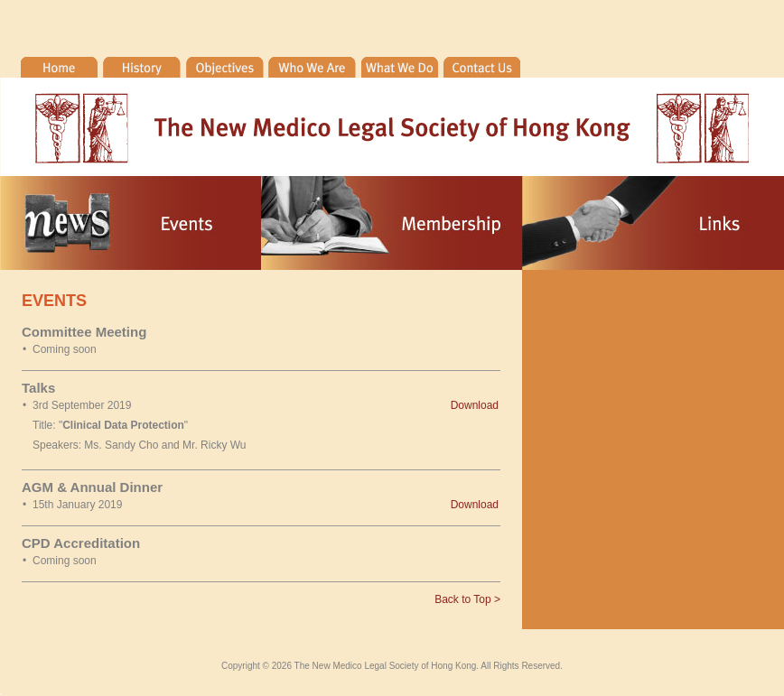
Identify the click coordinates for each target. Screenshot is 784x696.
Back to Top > (467, 599)
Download (475, 405)
